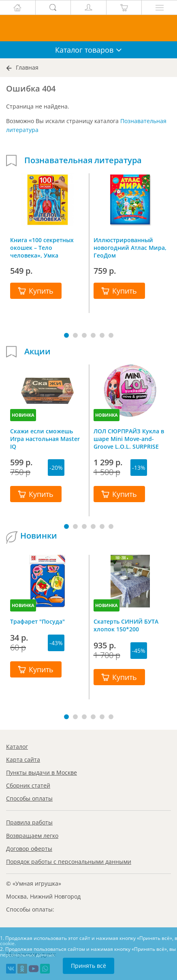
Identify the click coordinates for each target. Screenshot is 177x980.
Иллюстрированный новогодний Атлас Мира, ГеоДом (130, 247)
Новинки (39, 536)
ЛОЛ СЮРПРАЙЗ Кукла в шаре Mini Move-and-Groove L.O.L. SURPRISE (129, 439)
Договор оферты (29, 849)
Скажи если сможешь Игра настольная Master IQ (45, 439)
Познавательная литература (83, 160)
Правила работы (29, 822)
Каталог (17, 747)
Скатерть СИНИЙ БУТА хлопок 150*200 (126, 625)
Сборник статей (28, 785)
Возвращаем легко (32, 836)
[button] (66, 335)
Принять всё (88, 966)
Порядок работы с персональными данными (69, 862)
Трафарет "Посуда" (37, 621)
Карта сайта (23, 759)
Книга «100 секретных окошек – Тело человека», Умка (42, 247)
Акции (37, 352)
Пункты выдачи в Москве (42, 772)
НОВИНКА (23, 415)
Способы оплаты (29, 798)
